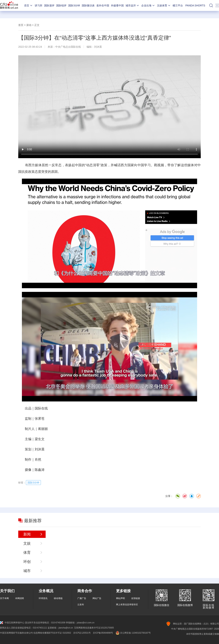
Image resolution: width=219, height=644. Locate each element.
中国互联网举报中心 (12, 623)
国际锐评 (61, 5)
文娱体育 (164, 5)
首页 (21, 25)
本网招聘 (20, 598)
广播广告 (82, 598)
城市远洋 (132, 5)
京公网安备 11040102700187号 (133, 633)
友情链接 (136, 598)
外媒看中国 (117, 5)
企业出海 (148, 5)
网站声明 (120, 598)
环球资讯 (43, 598)
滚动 (29, 25)
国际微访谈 (88, 5)
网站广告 (97, 598)
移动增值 (58, 598)
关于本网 (4, 598)
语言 (28, 5)
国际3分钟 (74, 5)
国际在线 (9, 5)
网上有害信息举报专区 (127, 605)
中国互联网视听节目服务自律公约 (16, 633)
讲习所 (39, 5)
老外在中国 (103, 5)
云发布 (81, 605)
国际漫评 (49, 5)
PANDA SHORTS (195, 5)
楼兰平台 (178, 5)
